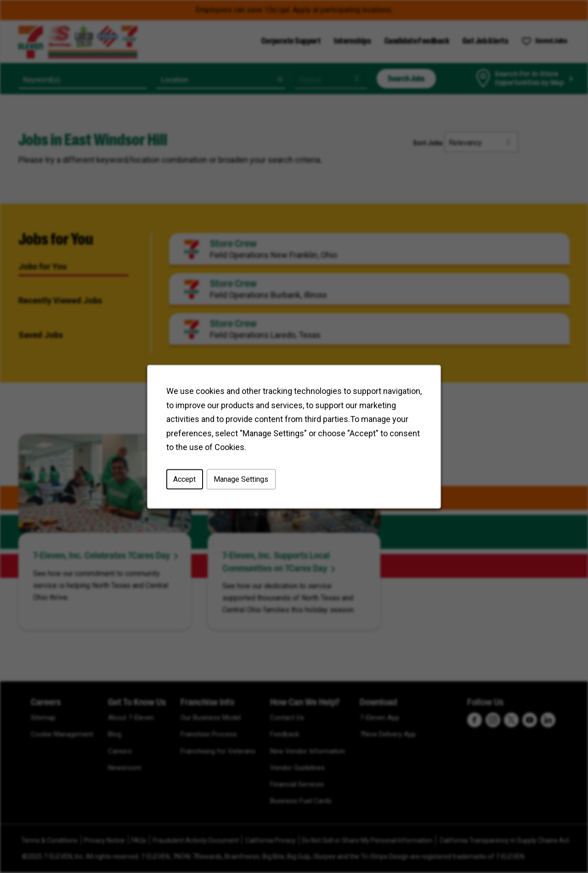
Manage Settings (241, 479)
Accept (184, 479)
